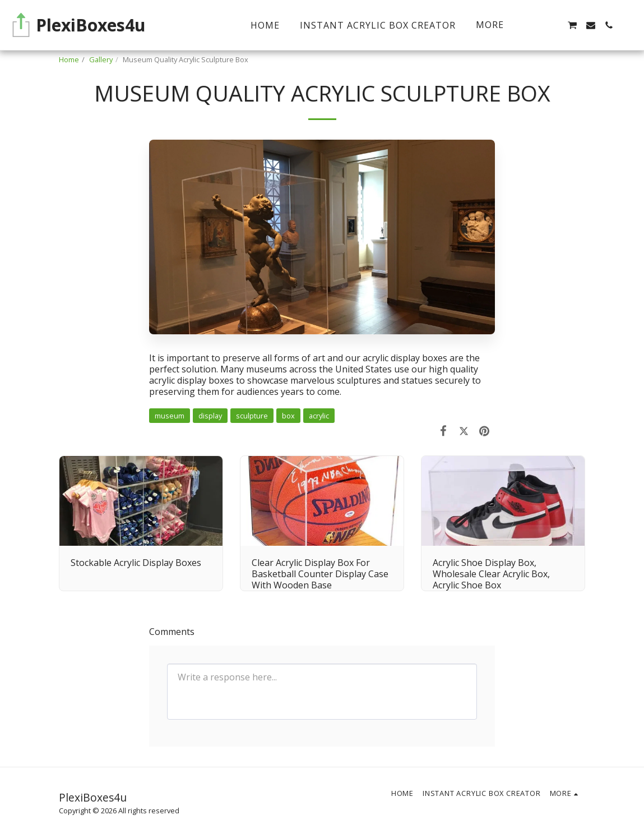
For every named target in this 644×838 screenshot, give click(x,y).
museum (170, 416)
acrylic (319, 416)
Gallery (101, 59)
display (210, 416)
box (288, 416)
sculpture (252, 416)
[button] (554, 25)
